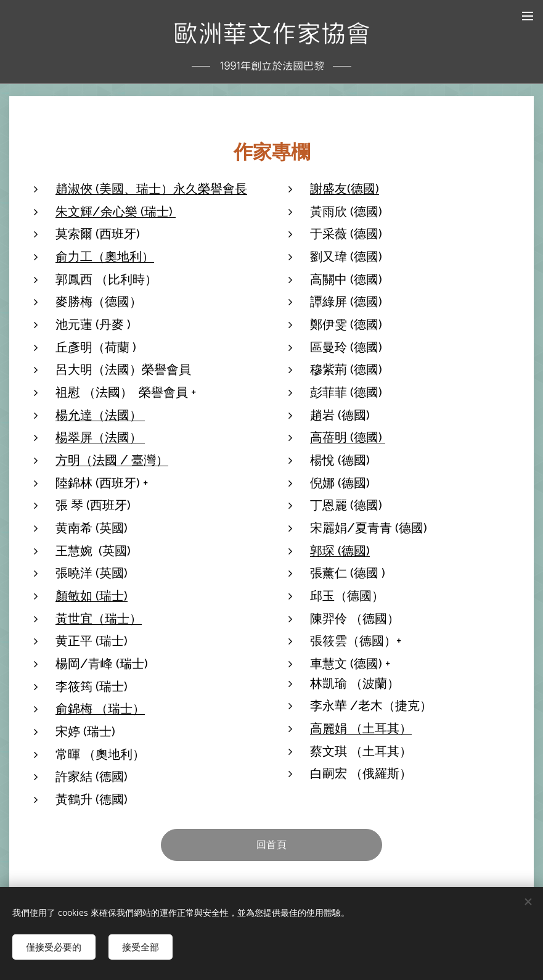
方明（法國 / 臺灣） (112, 459)
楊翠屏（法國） (100, 437)
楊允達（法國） (100, 414)
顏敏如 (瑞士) (92, 595)
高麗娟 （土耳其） (361, 728)
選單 (528, 16)
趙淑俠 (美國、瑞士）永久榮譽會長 (151, 188)
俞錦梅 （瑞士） (100, 709)
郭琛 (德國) (340, 550)
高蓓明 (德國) (348, 437)
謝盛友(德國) (345, 188)
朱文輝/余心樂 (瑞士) (116, 211)
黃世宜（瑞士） (99, 618)
